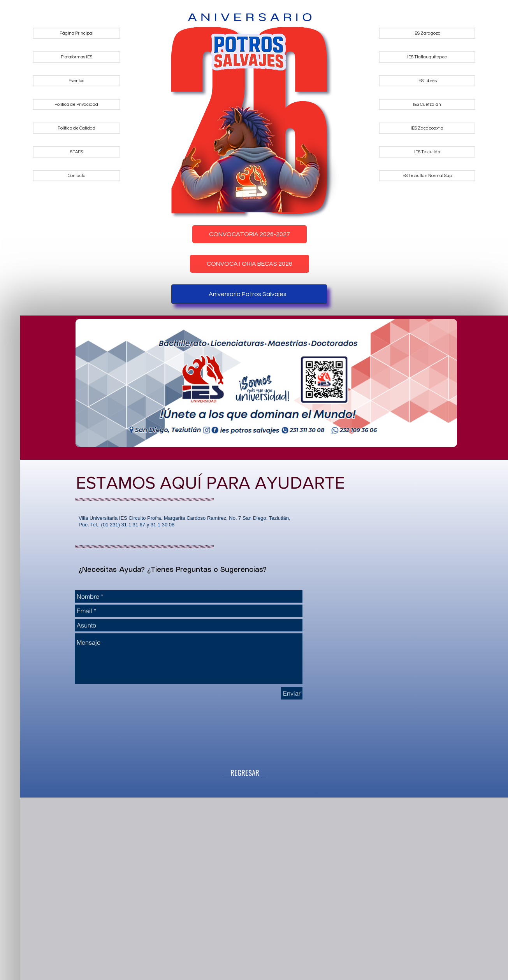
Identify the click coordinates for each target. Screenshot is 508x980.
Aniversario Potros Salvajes (248, 294)
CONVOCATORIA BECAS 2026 (250, 264)
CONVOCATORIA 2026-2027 (250, 234)
